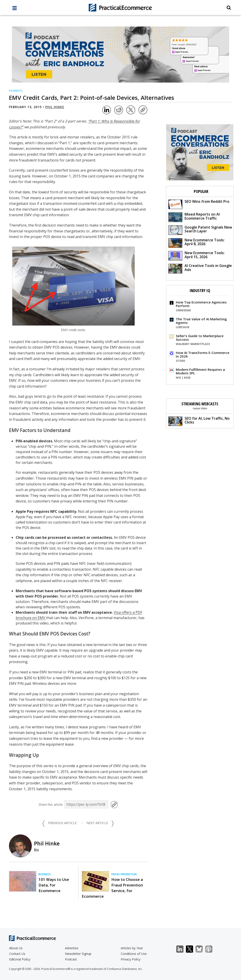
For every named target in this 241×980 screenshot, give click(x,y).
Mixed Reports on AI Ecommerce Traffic (194, 217)
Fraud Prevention (124, 874)
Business (45, 874)
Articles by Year (132, 948)
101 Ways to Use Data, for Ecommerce (54, 885)
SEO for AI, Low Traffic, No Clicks (199, 421)
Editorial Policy (20, 959)
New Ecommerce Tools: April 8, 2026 (197, 243)
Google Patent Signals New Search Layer (200, 230)
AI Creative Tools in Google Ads (200, 268)
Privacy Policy (131, 959)
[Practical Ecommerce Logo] (120, 8)
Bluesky (201, 949)
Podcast (71, 959)
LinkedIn (182, 949)
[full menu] (15, 9)
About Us (16, 948)
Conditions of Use (134, 954)
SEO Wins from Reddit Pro (199, 204)
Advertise (72, 948)
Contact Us (17, 954)
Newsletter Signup (78, 954)
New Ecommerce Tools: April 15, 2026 (197, 255)
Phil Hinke (55, 107)
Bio (37, 850)
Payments (16, 91)
